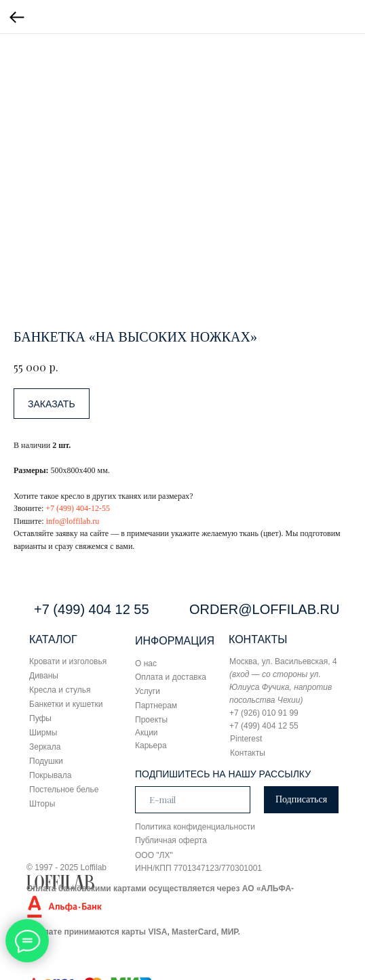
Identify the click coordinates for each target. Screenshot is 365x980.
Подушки (46, 761)
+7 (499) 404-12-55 (78, 508)
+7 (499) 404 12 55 (92, 609)
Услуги (148, 691)
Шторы (42, 804)
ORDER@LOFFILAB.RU (264, 609)
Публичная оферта (171, 840)
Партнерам (156, 706)
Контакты (248, 753)
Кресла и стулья (60, 690)
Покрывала (50, 775)
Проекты (151, 720)
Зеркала (45, 747)
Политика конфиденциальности (195, 827)
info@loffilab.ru (73, 521)
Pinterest (246, 739)
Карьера (151, 746)
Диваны (44, 676)
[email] (193, 800)
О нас (146, 663)
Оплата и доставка (171, 677)
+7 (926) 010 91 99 (264, 713)
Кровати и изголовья (68, 661)
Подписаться (301, 799)
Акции (147, 733)
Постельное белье (64, 790)
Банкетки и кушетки (66, 704)
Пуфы (40, 718)
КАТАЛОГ (53, 639)
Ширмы (43, 733)
